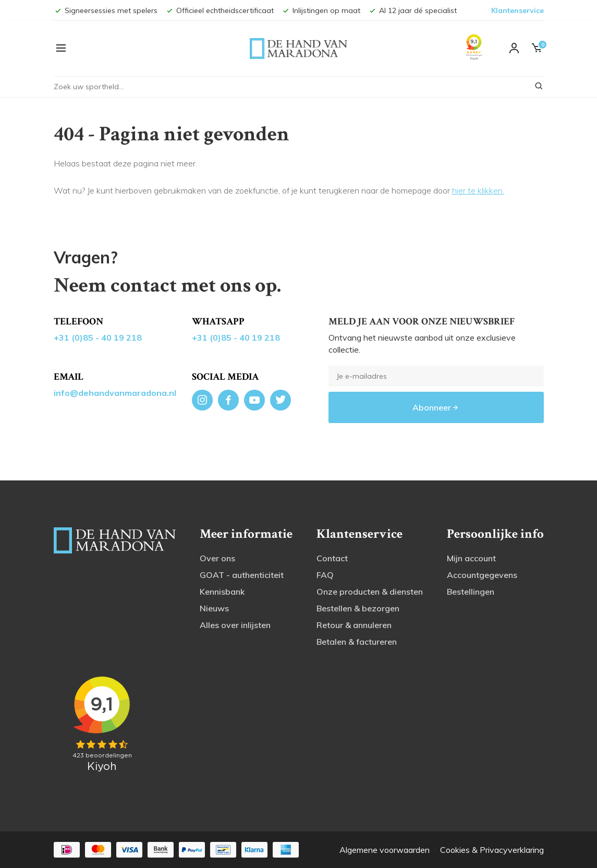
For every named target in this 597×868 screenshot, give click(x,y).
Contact (332, 558)
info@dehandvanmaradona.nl (115, 393)
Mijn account (471, 558)
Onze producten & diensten (370, 592)
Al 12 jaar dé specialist (412, 10)
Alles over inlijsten (235, 625)
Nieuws (214, 608)
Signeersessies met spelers (106, 10)
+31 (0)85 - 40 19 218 (98, 337)
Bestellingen (471, 592)
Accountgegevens (482, 575)
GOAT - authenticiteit (242, 575)
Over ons (217, 558)
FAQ (325, 575)
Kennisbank (222, 592)
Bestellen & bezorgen (358, 608)
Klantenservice (517, 10)
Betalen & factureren (357, 642)
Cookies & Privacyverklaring (492, 850)
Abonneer (436, 407)
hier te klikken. (478, 190)
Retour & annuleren (354, 625)
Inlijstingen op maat (321, 10)
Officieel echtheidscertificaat (220, 10)
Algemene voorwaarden (385, 850)
